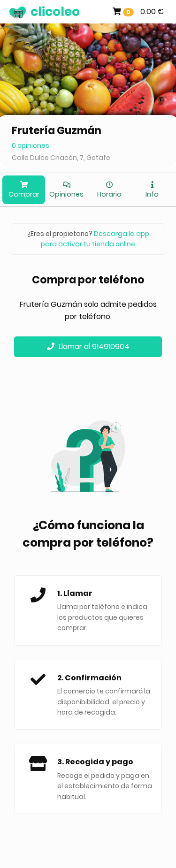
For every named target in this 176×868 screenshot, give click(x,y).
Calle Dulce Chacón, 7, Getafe (61, 158)
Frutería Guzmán (57, 131)
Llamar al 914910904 (88, 346)
